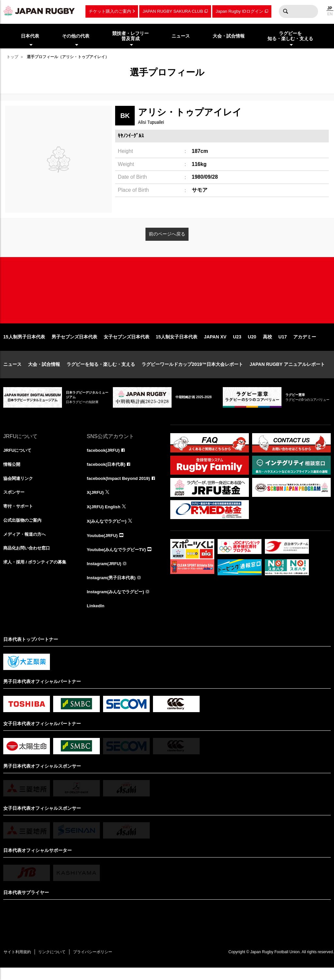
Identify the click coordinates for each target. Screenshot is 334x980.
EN (330, 14)
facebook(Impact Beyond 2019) (120, 488)
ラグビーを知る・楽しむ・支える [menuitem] (290, 36)
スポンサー (15, 502)
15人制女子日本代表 (177, 346)
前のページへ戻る (167, 234)
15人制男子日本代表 (24, 346)
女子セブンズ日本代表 (127, 346)
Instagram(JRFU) (105, 574)
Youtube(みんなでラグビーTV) (118, 560)
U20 (252, 346)
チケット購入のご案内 (110, 11)
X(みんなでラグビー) (108, 531)
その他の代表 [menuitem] (76, 36)
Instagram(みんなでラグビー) (117, 603)
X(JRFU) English (105, 517)
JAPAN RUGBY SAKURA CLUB (173, 11)
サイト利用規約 (19, 964)
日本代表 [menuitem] (30, 36)
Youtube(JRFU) (103, 546)
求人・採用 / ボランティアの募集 (37, 574)
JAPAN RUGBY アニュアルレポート (287, 373)
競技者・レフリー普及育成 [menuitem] (130, 36)
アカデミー (305, 346)
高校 (267, 346)
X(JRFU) (96, 502)
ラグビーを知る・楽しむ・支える (101, 373)
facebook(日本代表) (107, 474)
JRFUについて (18, 459)
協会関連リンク (19, 488)
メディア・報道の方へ (26, 546)
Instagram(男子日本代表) (113, 589)
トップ (12, 57)
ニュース (12, 373)
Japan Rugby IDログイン (239, 11)
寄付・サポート (19, 517)
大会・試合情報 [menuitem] (229, 36)
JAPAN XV (215, 346)
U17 (283, 346)
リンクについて (56, 964)
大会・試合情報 (44, 373)
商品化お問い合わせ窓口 (28, 560)
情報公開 (12, 474)
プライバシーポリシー (99, 964)
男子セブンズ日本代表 (74, 346)
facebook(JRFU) (104, 459)
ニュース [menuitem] (181, 36)
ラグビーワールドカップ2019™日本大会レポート (192, 373)
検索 (285, 11)
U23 (237, 346)
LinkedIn (96, 617)
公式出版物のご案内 (24, 531)
